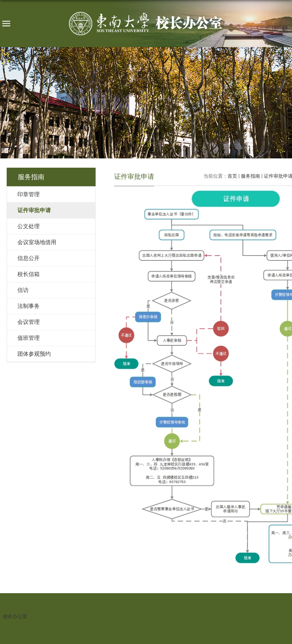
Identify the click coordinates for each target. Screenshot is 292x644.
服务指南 (250, 176)
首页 (232, 176)
